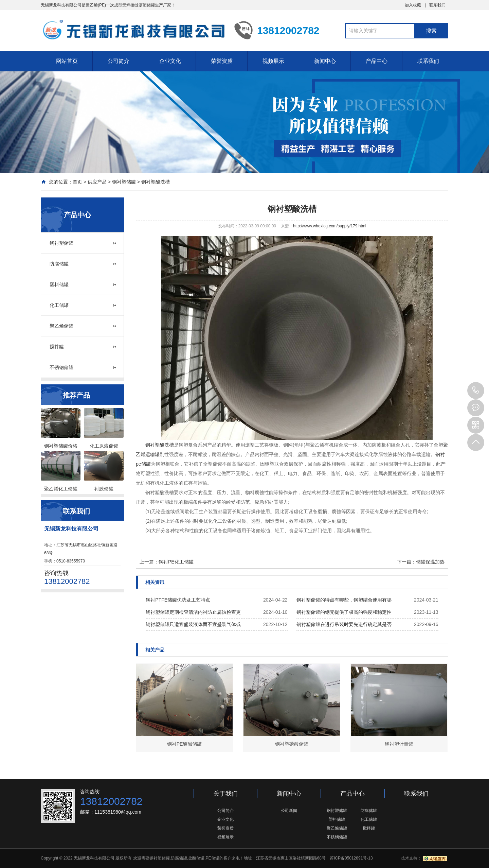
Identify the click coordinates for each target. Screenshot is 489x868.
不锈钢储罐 (61, 367)
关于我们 (225, 794)
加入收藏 (413, 5)
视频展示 (273, 61)
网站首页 (67, 61)
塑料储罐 (59, 284)
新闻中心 (325, 61)
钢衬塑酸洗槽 (156, 182)
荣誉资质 (222, 61)
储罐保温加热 (430, 562)
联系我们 (437, 5)
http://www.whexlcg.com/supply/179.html (330, 226)
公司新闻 (289, 811)
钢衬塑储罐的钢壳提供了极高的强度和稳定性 (344, 612)
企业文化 (170, 61)
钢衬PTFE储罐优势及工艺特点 (178, 600)
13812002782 (476, 390)
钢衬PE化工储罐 (176, 562)
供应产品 (97, 182)
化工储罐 (59, 305)
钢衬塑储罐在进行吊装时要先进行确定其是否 (344, 624)
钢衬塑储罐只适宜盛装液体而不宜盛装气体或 (193, 624)
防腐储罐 (59, 264)
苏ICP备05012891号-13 (351, 858)
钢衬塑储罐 (124, 182)
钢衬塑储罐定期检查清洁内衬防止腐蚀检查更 (193, 612)
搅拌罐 (57, 347)
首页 (77, 182)
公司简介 (119, 61)
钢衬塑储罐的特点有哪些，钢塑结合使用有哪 (344, 600)
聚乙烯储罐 (61, 326)
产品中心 (377, 61)
